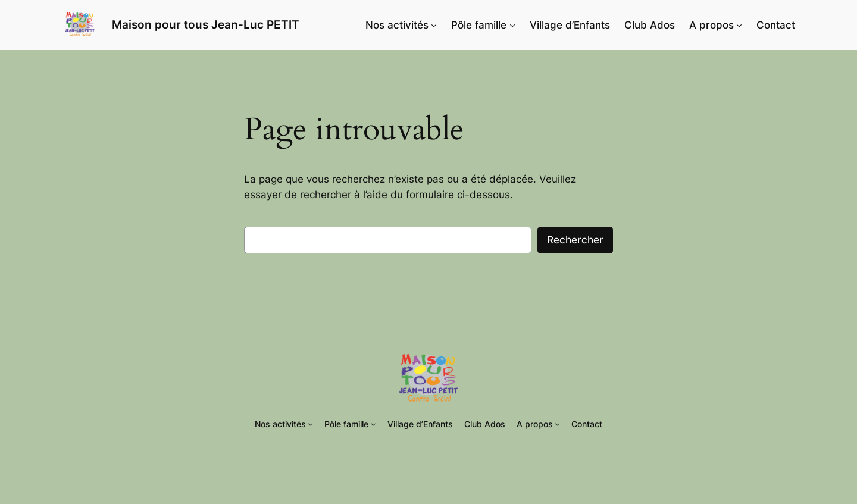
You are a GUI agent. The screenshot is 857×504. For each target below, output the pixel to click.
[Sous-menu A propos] (739, 25)
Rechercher (575, 240)
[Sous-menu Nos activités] (434, 25)
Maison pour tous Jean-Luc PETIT (206, 24)
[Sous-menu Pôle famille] (512, 25)
